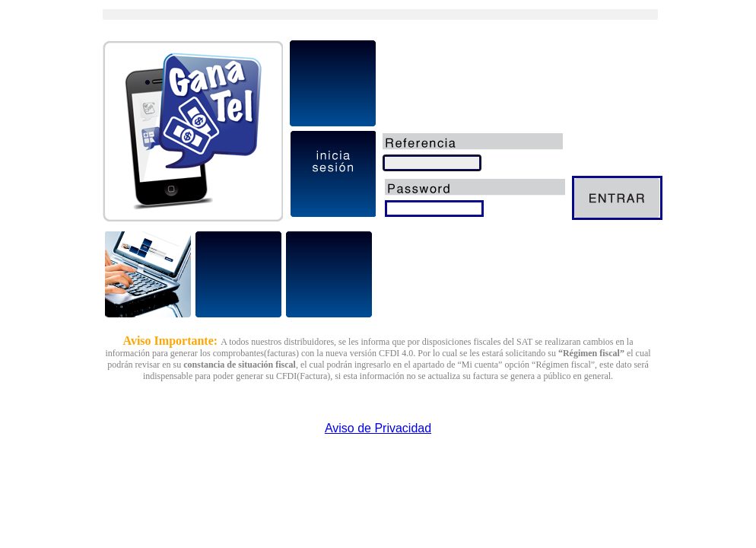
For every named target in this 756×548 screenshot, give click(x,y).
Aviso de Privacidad (378, 428)
